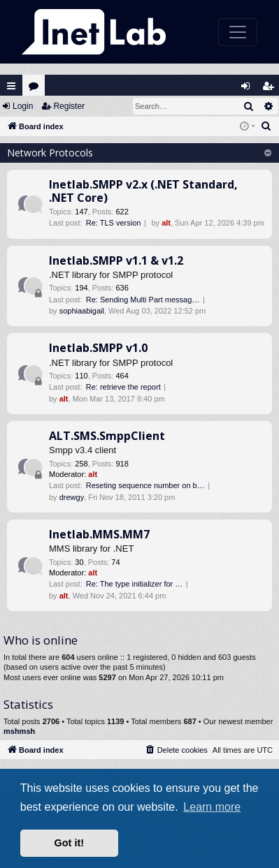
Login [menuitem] (249, 89)
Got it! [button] (69, 843)
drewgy (72, 497)
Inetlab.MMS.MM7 (99, 534)
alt (166, 223)
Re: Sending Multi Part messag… (143, 300)
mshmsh (19, 731)
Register (69, 106)
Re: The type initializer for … (135, 584)
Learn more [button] (212, 807)
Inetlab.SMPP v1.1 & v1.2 (116, 260)
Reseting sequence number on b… (145, 485)
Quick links (11, 86)
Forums (37, 89)
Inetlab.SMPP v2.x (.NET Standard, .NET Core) (143, 191)
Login (23, 106)
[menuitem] (266, 126)
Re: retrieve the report (123, 387)
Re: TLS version (114, 223)
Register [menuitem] (271, 89)
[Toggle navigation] (238, 32)
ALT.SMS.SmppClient (107, 436)
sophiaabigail (82, 311)
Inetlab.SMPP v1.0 (98, 348)
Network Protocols (50, 153)
